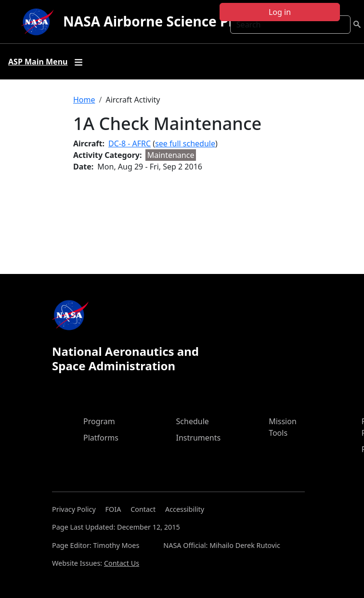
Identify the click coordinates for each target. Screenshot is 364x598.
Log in (280, 12)
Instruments (199, 438)
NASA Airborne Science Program (171, 21)
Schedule (193, 421)
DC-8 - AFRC (130, 143)
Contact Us (122, 563)
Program (99, 421)
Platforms (101, 438)
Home (84, 100)
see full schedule (185, 143)
